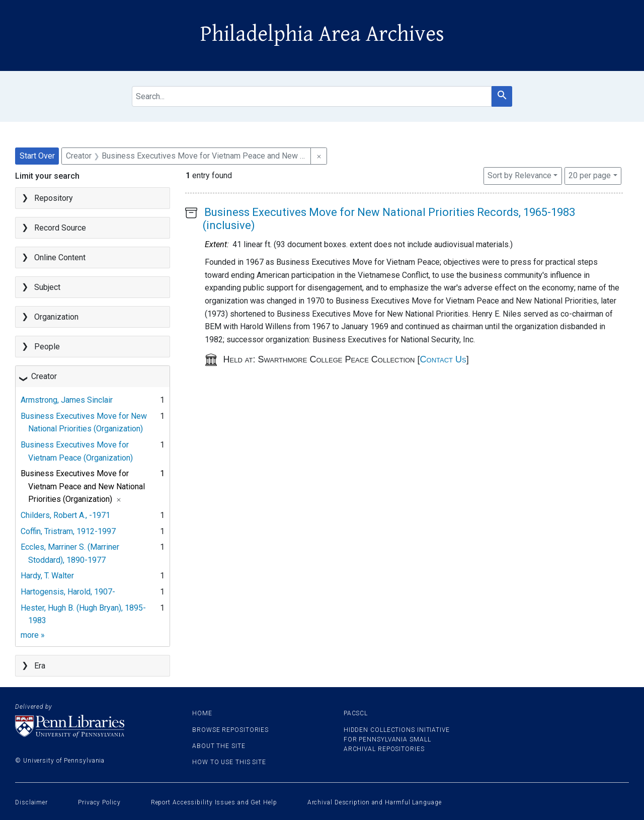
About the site (219, 746)
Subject (47, 287)
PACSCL (356, 713)
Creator (44, 376)
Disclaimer (31, 802)
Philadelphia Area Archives (322, 34)
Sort (519, 175)
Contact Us (443, 359)
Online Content (60, 257)
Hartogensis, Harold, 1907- (68, 592)
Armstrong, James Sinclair (67, 400)
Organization (56, 317)
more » (33, 635)
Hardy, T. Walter (47, 576)
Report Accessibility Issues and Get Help (214, 802)
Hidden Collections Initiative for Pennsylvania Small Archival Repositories (397, 739)
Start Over (37, 156)
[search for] (312, 96)
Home (202, 713)
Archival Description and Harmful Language (375, 802)
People (47, 347)
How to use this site (229, 762)
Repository (54, 198)
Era (40, 666)
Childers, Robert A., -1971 (65, 515)
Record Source (60, 228)
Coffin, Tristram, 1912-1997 (68, 531)
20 (590, 175)
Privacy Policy (99, 802)
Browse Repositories (230, 730)
